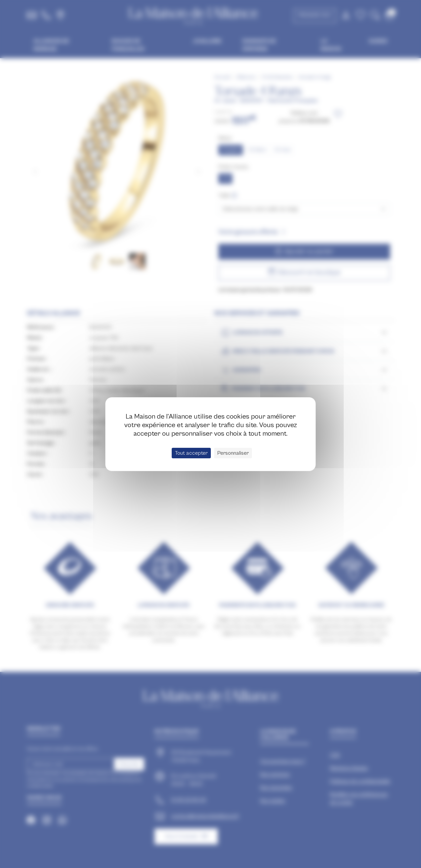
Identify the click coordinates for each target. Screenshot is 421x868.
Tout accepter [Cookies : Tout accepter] (191, 453)
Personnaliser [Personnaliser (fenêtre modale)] (233, 453)
